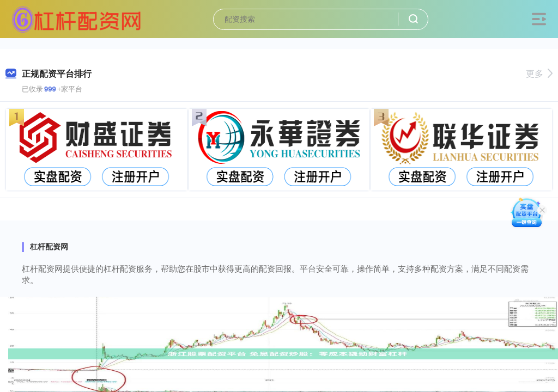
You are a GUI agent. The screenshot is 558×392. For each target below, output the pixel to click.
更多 (539, 74)
